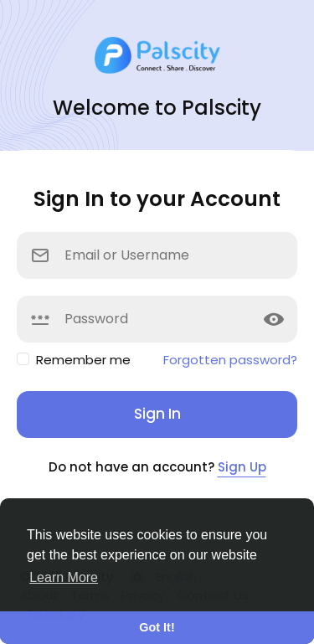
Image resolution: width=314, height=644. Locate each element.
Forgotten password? (230, 360)
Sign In (157, 414)
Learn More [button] (64, 577)
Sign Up (242, 467)
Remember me (83, 360)
